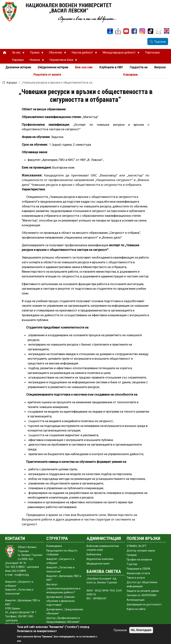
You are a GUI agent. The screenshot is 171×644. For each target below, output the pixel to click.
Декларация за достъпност (144, 605)
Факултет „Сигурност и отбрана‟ (60, 561)
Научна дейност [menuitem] (83, 53)
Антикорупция (136, 600)
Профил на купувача (139, 560)
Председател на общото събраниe (62, 553)
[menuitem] (5, 53)
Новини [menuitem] (35, 61)
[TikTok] (150, 31)
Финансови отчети (138, 573)
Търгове (132, 564)
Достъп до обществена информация (142, 584)
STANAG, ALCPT (137, 546)
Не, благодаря (141, 630)
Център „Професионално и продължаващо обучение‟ (63, 620)
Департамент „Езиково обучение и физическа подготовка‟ (61, 601)
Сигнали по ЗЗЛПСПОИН (142, 595)
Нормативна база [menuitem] (62, 61)
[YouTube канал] (126, 31)
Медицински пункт (98, 564)
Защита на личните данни (143, 591)
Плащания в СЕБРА (139, 569)
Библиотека (94, 554)
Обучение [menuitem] (56, 53)
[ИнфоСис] (110, 31)
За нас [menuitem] (17, 53)
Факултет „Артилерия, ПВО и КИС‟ (64, 578)
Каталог (12, 83)
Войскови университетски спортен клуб (103, 548)
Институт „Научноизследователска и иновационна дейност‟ (63, 588)
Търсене (160, 42)
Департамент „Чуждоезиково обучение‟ (65, 611)
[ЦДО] (118, 31)
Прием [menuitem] (35, 53)
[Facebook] (134, 31)
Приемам (120, 630)
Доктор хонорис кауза (141, 551)
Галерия (132, 555)
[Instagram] (142, 31)
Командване (54, 546)
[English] (167, 31)
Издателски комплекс (100, 559)
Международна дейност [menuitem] (120, 53)
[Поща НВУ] (159, 31)
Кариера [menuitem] (18, 60)
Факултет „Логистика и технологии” (60, 570)
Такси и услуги (136, 578)
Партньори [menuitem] (152, 52)
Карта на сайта (136, 609)
